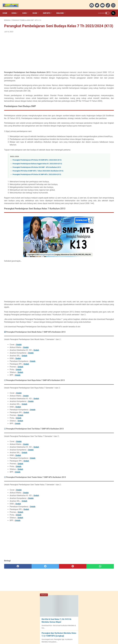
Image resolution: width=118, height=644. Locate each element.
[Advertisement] (41, 55)
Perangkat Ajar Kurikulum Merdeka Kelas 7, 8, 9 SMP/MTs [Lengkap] (98, 56)
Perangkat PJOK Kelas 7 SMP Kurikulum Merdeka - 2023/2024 (100, 141)
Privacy (74, 636)
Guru (26, 9)
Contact (58, 636)
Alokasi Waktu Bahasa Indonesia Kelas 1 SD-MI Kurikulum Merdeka (98, 176)
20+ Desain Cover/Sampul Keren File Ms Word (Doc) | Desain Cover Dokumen (98, 90)
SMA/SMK (62, 9)
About (50, 636)
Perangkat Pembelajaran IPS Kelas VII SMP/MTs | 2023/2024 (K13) (37, 188)
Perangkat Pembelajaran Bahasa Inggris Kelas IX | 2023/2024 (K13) (37, 192)
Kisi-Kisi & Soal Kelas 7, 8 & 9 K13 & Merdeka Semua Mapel (100, 40)
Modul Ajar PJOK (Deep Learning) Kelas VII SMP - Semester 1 (98, 167)
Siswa (16, 9)
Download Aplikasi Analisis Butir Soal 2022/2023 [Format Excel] (100, 73)
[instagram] (111, 3)
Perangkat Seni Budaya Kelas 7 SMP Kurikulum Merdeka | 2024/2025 (101, 186)
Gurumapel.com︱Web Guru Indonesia (59, 640)
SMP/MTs (48, 9)
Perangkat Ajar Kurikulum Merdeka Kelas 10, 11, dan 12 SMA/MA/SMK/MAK (100, 106)
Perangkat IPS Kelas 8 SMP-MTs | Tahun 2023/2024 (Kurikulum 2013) (38, 199)
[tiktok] (106, 3)
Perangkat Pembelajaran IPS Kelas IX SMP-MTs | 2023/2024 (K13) (37, 203)
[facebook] (90, 3)
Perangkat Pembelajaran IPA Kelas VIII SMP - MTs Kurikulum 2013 (37, 195)
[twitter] (95, 3)
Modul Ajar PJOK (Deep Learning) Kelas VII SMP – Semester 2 (99, 157)
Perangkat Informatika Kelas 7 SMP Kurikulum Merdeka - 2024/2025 (100, 195)
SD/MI (36, 9)
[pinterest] (50, 611)
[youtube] (101, 3)
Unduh (19, 389)
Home (6, 9)
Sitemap (66, 636)
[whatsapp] (68, 611)
